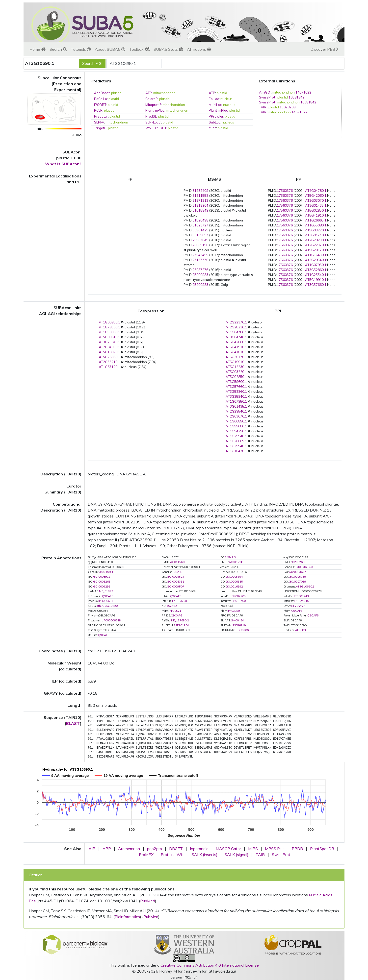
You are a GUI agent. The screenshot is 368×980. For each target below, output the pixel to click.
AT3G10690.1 (305, 587)
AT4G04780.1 (316, 191)
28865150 (200, 245)
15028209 (288, 107)
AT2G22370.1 (316, 245)
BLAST (73, 723)
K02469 (172, 606)
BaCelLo (101, 99)
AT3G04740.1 (316, 235)
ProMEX (146, 855)
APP (107, 849)
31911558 (200, 196)
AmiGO (265, 92)
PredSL (151, 116)
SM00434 (237, 620)
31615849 (200, 210)
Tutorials (81, 49)
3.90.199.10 (107, 572)
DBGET (176, 849)
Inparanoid (199, 849)
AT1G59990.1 (109, 332)
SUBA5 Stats (168, 49)
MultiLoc (215, 105)
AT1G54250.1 (236, 431)
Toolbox (139, 49)
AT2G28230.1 (316, 240)
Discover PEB (325, 49)
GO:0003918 (102, 577)
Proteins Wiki (173, 855)
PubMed (148, 901)
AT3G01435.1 (316, 205)
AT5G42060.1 (316, 196)
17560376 (285, 191)
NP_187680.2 (180, 620)
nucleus (226, 99)
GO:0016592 (234, 587)
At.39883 (301, 630)
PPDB (297, 849)
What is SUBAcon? (63, 164)
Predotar (101, 116)
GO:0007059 (297, 582)
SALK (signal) (237, 855)
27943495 (200, 255)
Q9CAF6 (108, 596)
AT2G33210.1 (109, 362)
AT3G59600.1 (236, 382)
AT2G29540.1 (316, 260)
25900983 (200, 275)
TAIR (263, 107)
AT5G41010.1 (236, 352)
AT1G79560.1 (109, 327)
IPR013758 (180, 601)
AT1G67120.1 (109, 367)
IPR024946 (301, 601)
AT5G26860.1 (109, 357)
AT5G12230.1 (236, 367)
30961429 (200, 230)
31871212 (200, 200)
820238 (177, 572)
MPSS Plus (275, 849)
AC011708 (236, 562)
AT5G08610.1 (109, 337)
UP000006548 (111, 620)
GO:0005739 (297, 577)
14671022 (303, 92)
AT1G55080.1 (316, 225)
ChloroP (152, 99)
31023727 (200, 225)
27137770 (200, 260)
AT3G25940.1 (236, 396)
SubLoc (215, 122)
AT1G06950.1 (109, 322)
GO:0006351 (176, 582)
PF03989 (234, 611)
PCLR (98, 110)
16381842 (296, 97)
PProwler (216, 116)
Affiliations (199, 49)
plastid (116, 93)
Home (38, 49)
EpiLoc (214, 99)
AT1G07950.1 (316, 265)
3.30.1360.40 (304, 567)
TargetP (100, 128)
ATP (149, 93)
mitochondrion (164, 93)
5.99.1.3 (230, 557)
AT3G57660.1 (316, 285)
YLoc (212, 128)
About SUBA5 (110, 49)
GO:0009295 (102, 587)
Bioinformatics (127, 917)
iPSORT (100, 105)
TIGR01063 (243, 630)
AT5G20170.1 (316, 250)
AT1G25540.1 (316, 275)
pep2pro (155, 849)
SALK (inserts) (205, 855)
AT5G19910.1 (316, 280)
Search (58, 49)
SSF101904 (181, 625)
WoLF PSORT (156, 128)
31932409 (200, 191)
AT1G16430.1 (316, 255)
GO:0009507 (176, 587)
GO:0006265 (102, 582)
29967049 (200, 240)
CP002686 (299, 562)
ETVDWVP (298, 606)
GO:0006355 (234, 582)
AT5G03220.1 (316, 230)
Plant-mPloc (155, 110)
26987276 (200, 270)
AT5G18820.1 (109, 352)
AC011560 (177, 562)
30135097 (200, 235)
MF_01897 (106, 591)
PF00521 (175, 611)
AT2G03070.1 (316, 200)
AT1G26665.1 (316, 220)
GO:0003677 (297, 572)
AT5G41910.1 (316, 215)
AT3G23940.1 (109, 342)
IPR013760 (238, 601)
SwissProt (267, 97)
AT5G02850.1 (316, 210)
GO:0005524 (176, 577)
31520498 (200, 220)
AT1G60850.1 (236, 421)
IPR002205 (238, 596)
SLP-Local (153, 122)
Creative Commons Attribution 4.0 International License (210, 965)
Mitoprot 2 (153, 105)
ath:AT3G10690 (107, 606)
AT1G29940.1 (236, 436)
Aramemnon (129, 849)
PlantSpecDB (322, 849)
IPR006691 (106, 601)
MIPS (253, 849)
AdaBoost (102, 93)
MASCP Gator (228, 849)
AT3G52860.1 (316, 270)
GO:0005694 (234, 577)
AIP (92, 849)
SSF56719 (239, 625)
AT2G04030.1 (109, 347)
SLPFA (99, 122)
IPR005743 (301, 596)
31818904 (200, 205)
